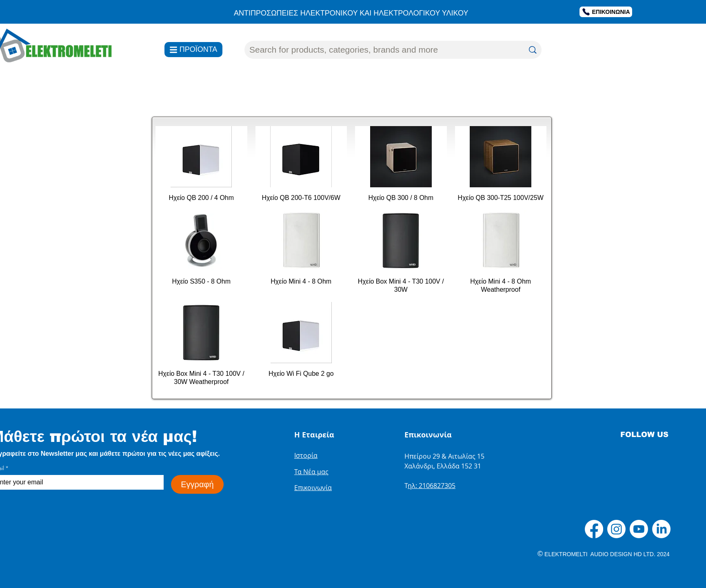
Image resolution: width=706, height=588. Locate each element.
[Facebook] (594, 529)
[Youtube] (639, 529)
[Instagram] (616, 529)
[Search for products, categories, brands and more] (381, 50)
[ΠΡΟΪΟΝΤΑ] (193, 50)
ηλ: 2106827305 (432, 486)
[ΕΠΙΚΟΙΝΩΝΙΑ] (606, 12)
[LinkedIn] (661, 529)
